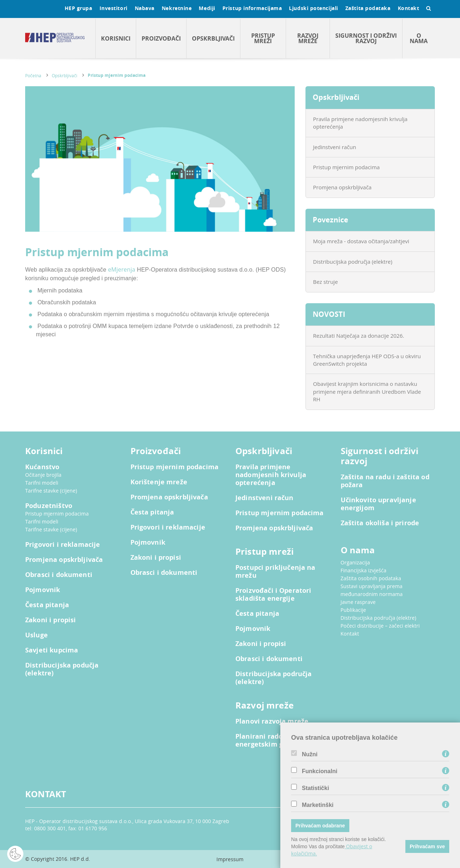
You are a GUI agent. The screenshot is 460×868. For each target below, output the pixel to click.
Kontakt (409, 8)
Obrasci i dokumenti (59, 575)
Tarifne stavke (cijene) (51, 491)
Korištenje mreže (159, 482)
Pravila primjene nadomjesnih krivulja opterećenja (360, 123)
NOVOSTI (329, 314)
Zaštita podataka (368, 8)
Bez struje (325, 282)
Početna (33, 75)
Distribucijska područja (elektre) (353, 262)
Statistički (316, 788)
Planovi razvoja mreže (272, 721)
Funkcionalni (320, 771)
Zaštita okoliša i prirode (380, 523)
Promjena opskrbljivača (342, 187)
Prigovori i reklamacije (63, 545)
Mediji (207, 8)
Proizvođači (161, 38)
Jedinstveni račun (335, 147)
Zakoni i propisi (50, 620)
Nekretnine (177, 8)
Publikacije (353, 610)
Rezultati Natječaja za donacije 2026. (358, 336)
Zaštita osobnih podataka (371, 578)
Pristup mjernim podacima (117, 75)
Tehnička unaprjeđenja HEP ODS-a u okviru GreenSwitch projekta (367, 360)
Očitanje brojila (43, 475)
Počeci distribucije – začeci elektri (380, 626)
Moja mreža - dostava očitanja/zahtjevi (361, 241)
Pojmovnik (43, 590)
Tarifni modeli (42, 483)
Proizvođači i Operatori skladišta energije (273, 595)
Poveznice (330, 220)
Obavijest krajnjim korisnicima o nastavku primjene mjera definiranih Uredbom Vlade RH (367, 391)
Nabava (145, 8)
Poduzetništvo (49, 506)
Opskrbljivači (213, 38)
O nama (419, 38)
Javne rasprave (358, 602)
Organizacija (355, 562)
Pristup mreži (263, 38)
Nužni (310, 754)
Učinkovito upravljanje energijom (378, 504)
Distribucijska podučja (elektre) (62, 669)
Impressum (230, 859)
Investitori (114, 8)
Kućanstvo (42, 467)
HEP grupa (79, 8)
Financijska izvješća (364, 570)
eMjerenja (121, 269)
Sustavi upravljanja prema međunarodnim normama (372, 590)
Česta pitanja (47, 605)
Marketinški (318, 805)
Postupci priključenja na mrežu (275, 572)
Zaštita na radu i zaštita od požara (385, 481)
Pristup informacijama (252, 8)
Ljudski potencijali (313, 8)
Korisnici (116, 38)
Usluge (36, 635)
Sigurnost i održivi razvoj (366, 38)
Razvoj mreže (308, 38)
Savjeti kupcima (52, 650)
